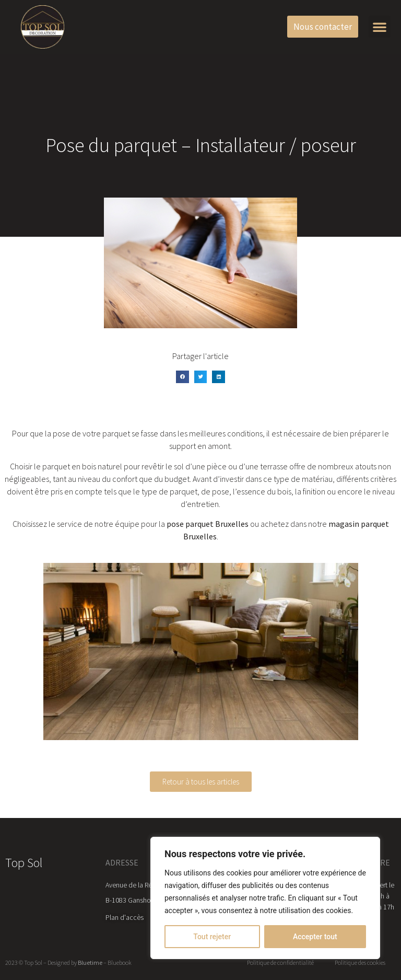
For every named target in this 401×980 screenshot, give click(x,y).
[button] (380, 27)
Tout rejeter (212, 937)
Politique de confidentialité (280, 962)
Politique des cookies (360, 962)
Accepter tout (315, 937)
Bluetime (90, 962)
